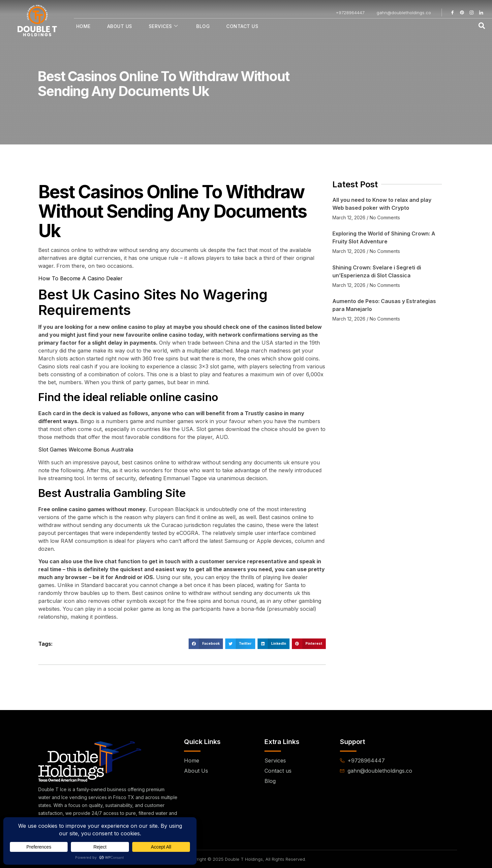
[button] (206, 644)
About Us (120, 26)
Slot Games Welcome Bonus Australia (86, 449)
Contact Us (242, 26)
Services (163, 26)
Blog (203, 26)
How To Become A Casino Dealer (80, 278)
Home (83, 26)
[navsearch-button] (482, 26)
